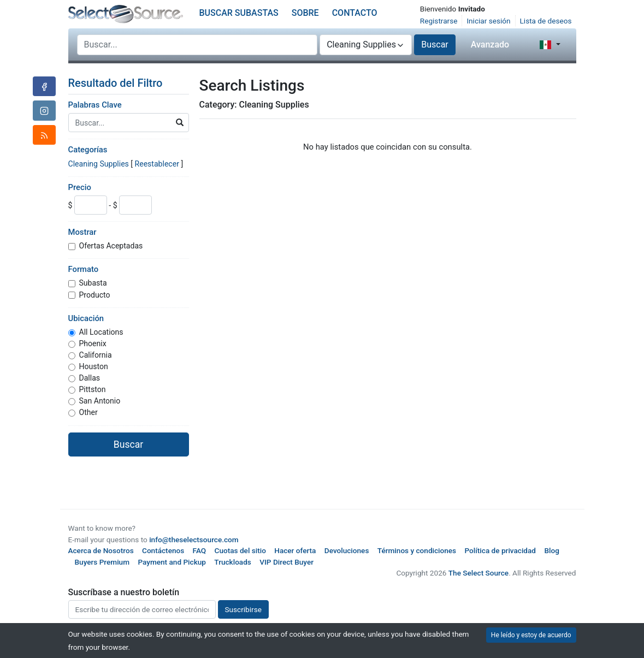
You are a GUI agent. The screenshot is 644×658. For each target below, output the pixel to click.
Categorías (88, 150)
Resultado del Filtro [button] (122, 83)
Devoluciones (347, 550)
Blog (551, 550)
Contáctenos (163, 550)
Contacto (355, 13)
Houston (94, 366)
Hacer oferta (295, 550)
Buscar (435, 45)
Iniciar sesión (488, 21)
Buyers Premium (102, 562)
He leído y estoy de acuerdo (531, 635)
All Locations (101, 332)
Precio (80, 187)
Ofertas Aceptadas (111, 246)
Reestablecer (157, 164)
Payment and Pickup (172, 562)
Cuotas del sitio (240, 550)
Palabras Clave (95, 105)
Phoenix (93, 343)
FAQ (200, 550)
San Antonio (100, 401)
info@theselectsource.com (194, 540)
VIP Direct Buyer (286, 562)
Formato (84, 269)
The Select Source (478, 573)
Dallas (90, 378)
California (96, 355)
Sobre (305, 13)
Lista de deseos (546, 21)
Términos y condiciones (417, 550)
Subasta (93, 283)
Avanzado (490, 45)
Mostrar (82, 232)
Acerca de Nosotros (101, 550)
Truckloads (233, 562)
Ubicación (86, 318)
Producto (95, 295)
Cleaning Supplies (99, 164)
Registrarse (439, 21)
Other (88, 412)
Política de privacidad (501, 550)
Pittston (93, 389)
